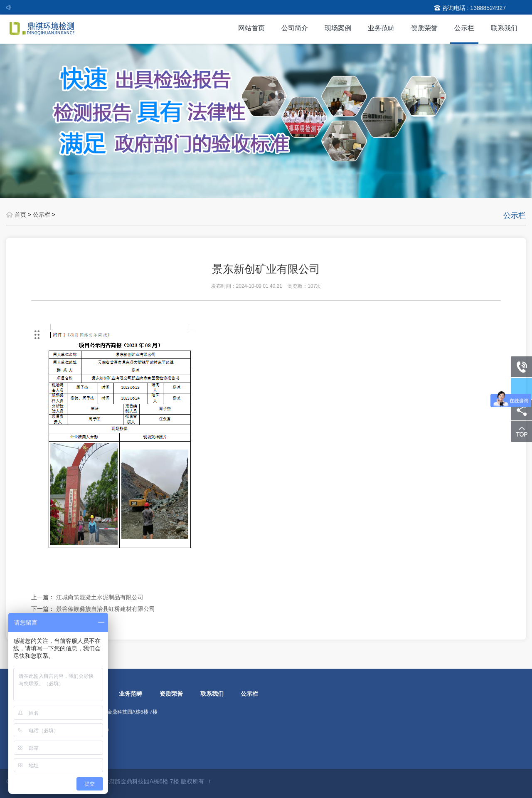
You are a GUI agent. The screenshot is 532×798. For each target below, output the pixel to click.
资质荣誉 (424, 28)
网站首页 (251, 28)
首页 (20, 215)
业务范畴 (381, 28)
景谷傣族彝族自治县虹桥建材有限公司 (106, 609)
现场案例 (338, 28)
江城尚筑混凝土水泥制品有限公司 (100, 597)
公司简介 (295, 28)
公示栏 (464, 28)
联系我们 (504, 28)
